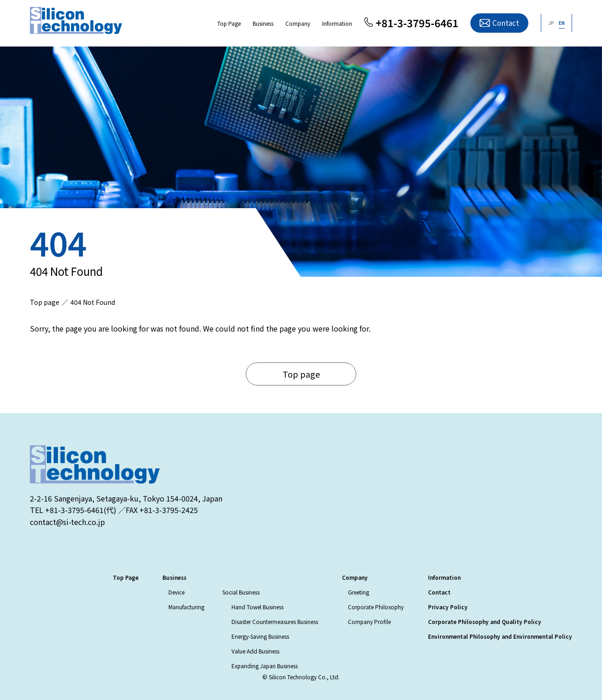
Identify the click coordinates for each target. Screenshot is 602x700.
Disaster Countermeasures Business (275, 621)
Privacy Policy (448, 607)
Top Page (229, 23)
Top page (301, 374)
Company (298, 23)
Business (263, 23)
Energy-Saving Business (260, 636)
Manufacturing (186, 607)
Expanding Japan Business (265, 666)
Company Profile (369, 621)
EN (562, 23)
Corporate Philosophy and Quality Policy (485, 621)
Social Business (241, 592)
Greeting (359, 592)
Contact (506, 23)
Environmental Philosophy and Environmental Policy (500, 636)
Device (177, 592)
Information (337, 23)
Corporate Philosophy (376, 607)
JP (551, 23)
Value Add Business (255, 651)
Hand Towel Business (258, 607)
